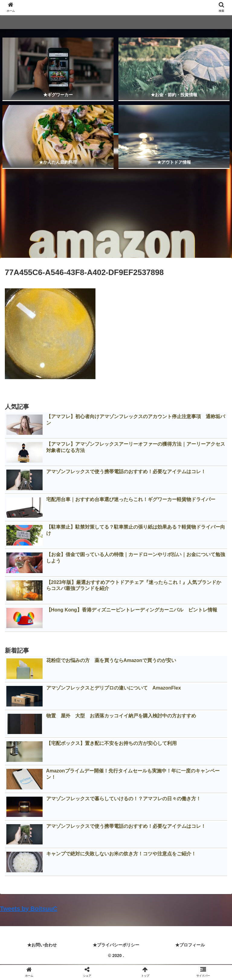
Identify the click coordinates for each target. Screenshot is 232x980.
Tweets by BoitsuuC (29, 909)
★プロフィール (190, 945)
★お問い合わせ (42, 945)
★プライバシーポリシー (116, 945)
